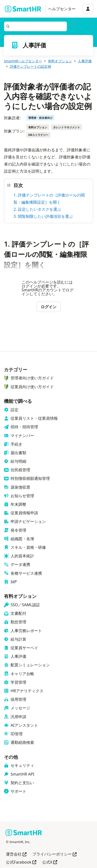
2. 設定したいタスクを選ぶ (37, 209)
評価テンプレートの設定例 (30, 66)
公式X (50, 863)
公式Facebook (21, 863)
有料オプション (60, 61)
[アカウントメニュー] (88, 9)
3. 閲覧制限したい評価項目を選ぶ (43, 216)
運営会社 (16, 854)
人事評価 (85, 61)
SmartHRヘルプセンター (23, 61)
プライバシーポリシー (55, 854)
